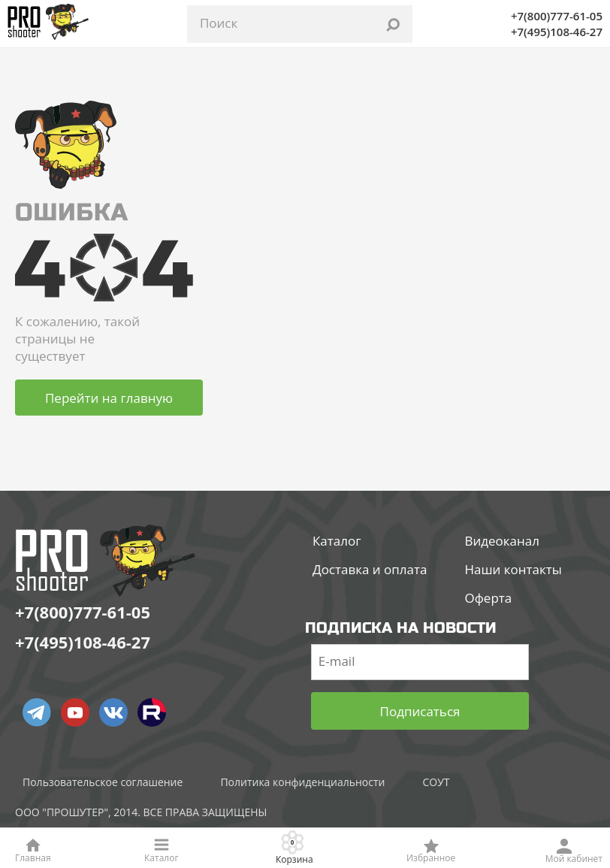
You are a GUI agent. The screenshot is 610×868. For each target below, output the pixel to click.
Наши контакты (513, 570)
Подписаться (420, 711)
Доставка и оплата (370, 570)
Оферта (488, 599)
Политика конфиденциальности (302, 783)
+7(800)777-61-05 (557, 16)
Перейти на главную (109, 398)
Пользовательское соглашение (103, 783)
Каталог (337, 541)
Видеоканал (502, 541)
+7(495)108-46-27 (557, 32)
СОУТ (436, 783)
